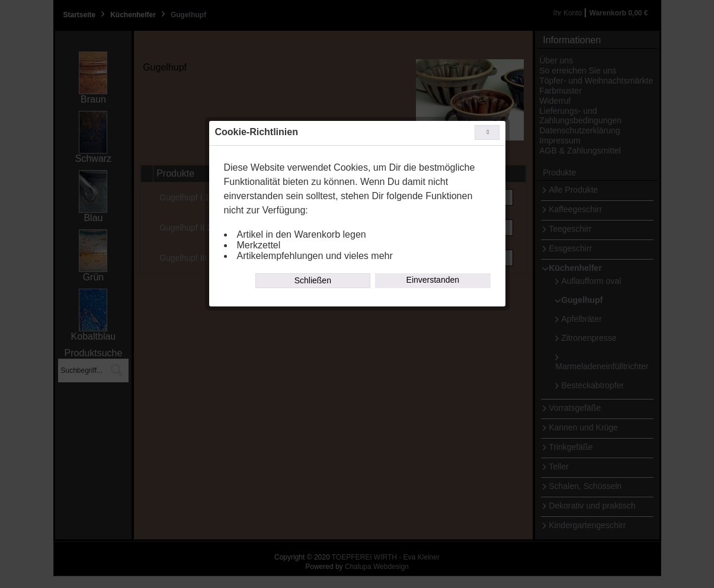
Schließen (313, 280)
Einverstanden (433, 280)
